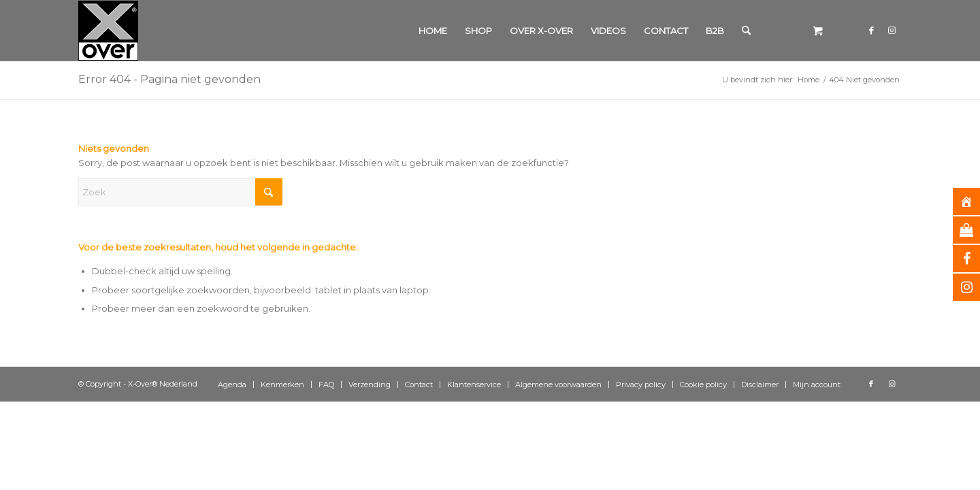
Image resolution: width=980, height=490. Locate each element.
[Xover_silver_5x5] (108, 31)
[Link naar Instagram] (892, 30)
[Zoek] (746, 31)
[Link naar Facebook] (871, 30)
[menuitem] (433, 31)
